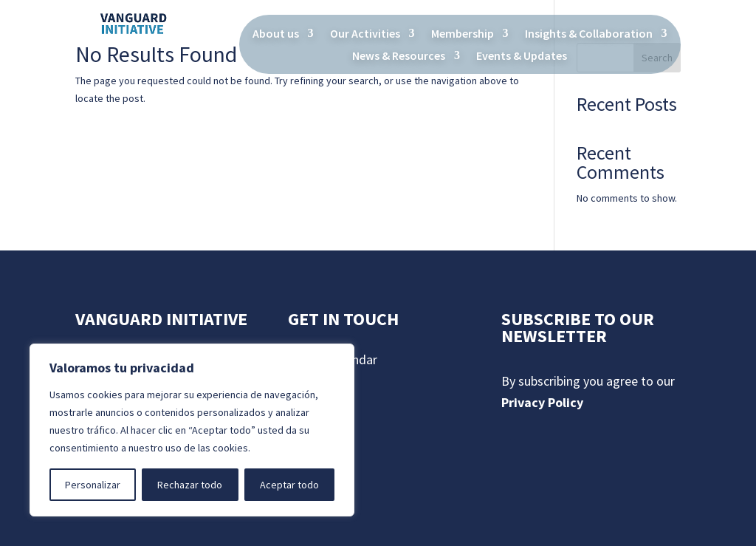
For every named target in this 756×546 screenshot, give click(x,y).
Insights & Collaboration (589, 34)
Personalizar (93, 485)
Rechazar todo (190, 485)
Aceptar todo (289, 485)
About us (276, 34)
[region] (192, 430)
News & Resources (399, 57)
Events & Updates (522, 57)
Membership (463, 34)
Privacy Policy (542, 402)
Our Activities (365, 34)
